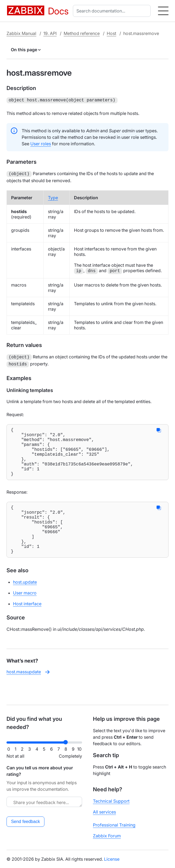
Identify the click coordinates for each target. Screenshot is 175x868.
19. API (50, 33)
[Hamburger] (163, 11)
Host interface (27, 623)
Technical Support (111, 801)
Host (111, 33)
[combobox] (113, 11)
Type (53, 197)
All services (104, 812)
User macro (25, 612)
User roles (41, 143)
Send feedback (26, 822)
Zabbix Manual (21, 33)
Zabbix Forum (107, 836)
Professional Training (114, 825)
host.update (25, 602)
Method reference (82, 33)
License (112, 859)
